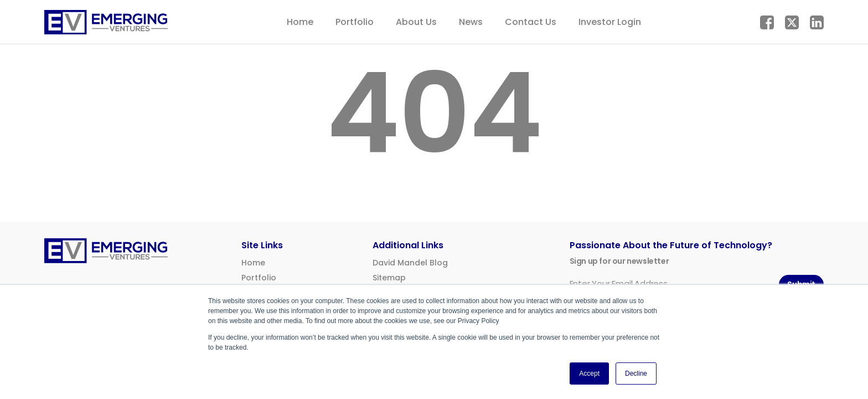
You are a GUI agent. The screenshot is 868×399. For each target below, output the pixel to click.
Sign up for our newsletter (619, 261)
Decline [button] (636, 374)
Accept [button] (589, 374)
